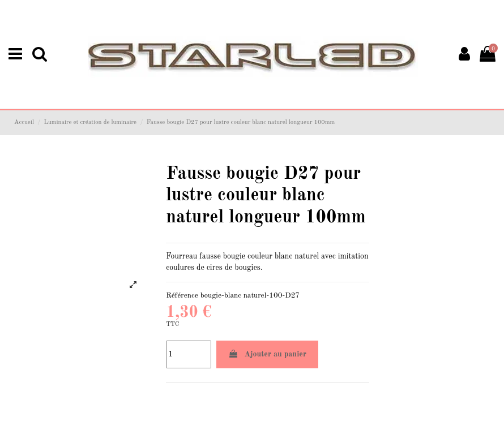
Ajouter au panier (268, 354)
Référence (182, 296)
